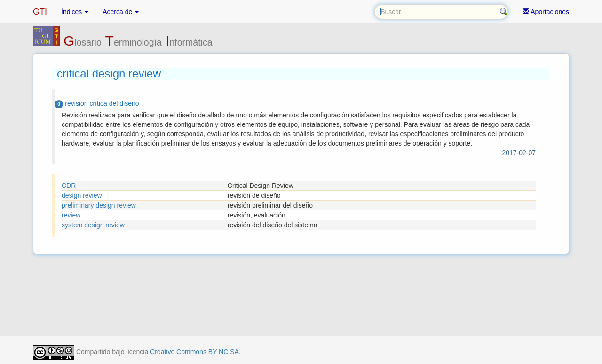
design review (82, 195)
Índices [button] (75, 12)
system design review (93, 225)
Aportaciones (546, 12)
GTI (40, 12)
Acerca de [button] (121, 12)
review (71, 215)
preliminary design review (99, 205)
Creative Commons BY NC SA (194, 352)
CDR (69, 186)
